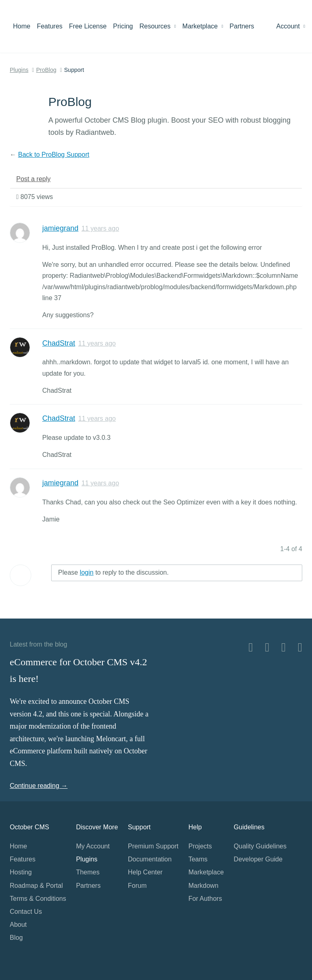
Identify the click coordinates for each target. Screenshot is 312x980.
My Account (93, 846)
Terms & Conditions (38, 899)
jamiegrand (60, 228)
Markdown (204, 886)
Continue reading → (39, 786)
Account (291, 26)
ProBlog (46, 70)
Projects (200, 846)
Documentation (150, 859)
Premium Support (153, 846)
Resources (158, 26)
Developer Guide (258, 859)
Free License (88, 26)
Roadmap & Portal (36, 886)
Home (22, 26)
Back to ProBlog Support (53, 155)
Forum (137, 886)
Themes (88, 872)
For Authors (205, 899)
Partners (242, 26)
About (18, 925)
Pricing (123, 26)
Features (50, 26)
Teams (198, 859)
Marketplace (203, 26)
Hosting (21, 872)
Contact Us (26, 912)
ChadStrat (59, 343)
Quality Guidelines (260, 846)
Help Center (145, 872)
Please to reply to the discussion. (113, 572)
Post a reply (33, 179)
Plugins (19, 70)
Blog (16, 938)
